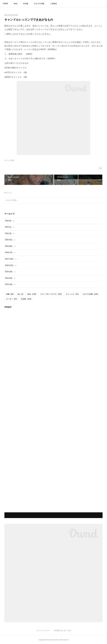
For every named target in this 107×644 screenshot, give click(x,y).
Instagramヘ (53, 515)
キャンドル (72, 294)
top (20, 294)
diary (16, 4)
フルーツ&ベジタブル (51, 294)
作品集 (26, 4)
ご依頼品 (53, 4)
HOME (5, 4)
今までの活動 (39, 4)
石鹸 (10, 294)
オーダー (11, 299)
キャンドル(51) (9, 160)
